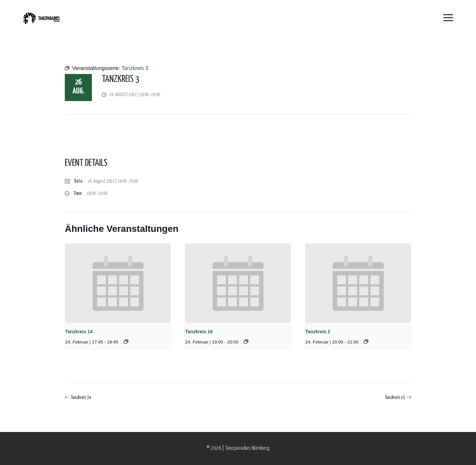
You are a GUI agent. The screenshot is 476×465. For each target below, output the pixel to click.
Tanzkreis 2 (318, 332)
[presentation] (118, 283)
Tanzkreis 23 (395, 398)
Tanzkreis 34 (81, 398)
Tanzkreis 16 (199, 332)
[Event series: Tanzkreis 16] (246, 341)
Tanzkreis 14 (79, 332)
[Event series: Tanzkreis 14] (126, 341)
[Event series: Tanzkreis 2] (366, 341)
